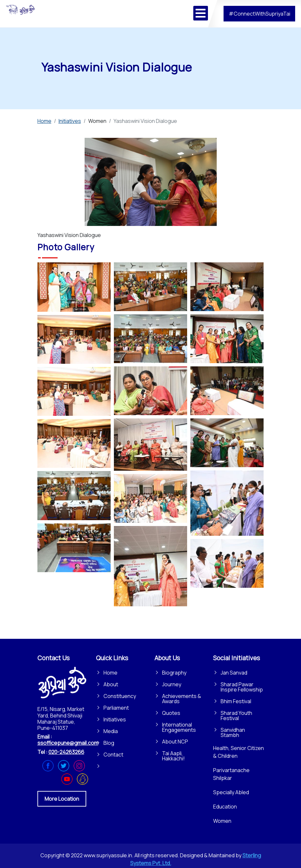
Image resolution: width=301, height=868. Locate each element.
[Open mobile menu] (201, 13)
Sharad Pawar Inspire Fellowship (242, 687)
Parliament (116, 708)
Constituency (120, 696)
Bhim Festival (236, 701)
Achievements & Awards (182, 699)
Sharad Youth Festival (236, 716)
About (111, 684)
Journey (172, 684)
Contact (113, 755)
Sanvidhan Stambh (233, 732)
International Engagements (179, 727)
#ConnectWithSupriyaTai (260, 14)
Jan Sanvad (234, 673)
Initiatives (115, 719)
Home (110, 673)
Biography (174, 673)
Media (111, 731)
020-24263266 (66, 752)
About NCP (175, 742)
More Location (62, 799)
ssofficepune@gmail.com (68, 743)
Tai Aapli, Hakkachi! (173, 756)
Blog (109, 743)
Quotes (171, 713)
